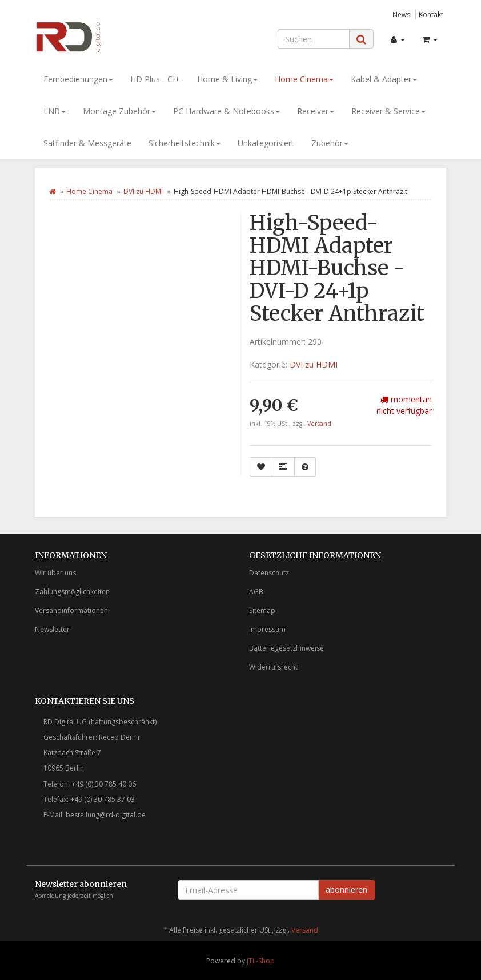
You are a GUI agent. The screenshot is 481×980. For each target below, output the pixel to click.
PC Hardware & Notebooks (227, 111)
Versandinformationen (71, 610)
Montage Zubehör (119, 111)
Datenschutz (269, 573)
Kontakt (431, 14)
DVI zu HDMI (143, 191)
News (402, 14)
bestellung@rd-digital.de (106, 815)
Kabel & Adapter (384, 79)
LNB (55, 111)
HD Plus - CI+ (155, 79)
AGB (256, 592)
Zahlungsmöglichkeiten (72, 592)
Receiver (316, 111)
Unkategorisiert (266, 143)
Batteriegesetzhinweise (286, 648)
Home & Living (227, 79)
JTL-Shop (261, 961)
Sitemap (262, 610)
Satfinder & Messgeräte (87, 143)
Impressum (267, 629)
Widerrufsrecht (273, 667)
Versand (319, 424)
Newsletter (52, 629)
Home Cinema (304, 79)
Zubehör (330, 143)
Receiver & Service (388, 111)
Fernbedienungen (78, 79)
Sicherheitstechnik (185, 143)
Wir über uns (55, 573)
